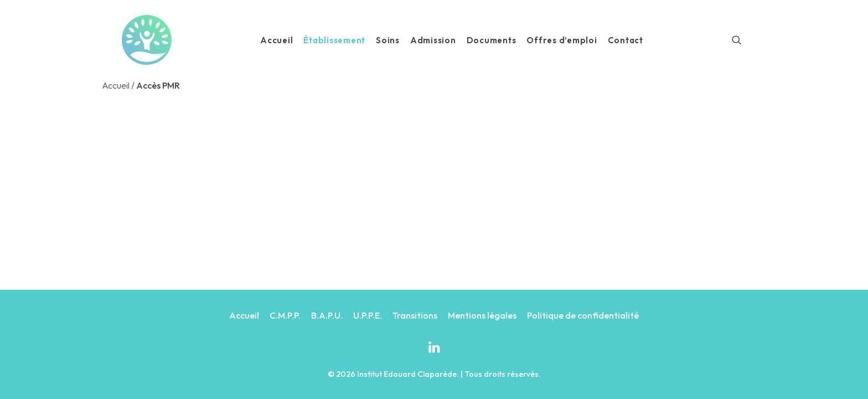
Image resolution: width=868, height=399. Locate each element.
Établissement (334, 40)
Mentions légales (482, 315)
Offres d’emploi (562, 40)
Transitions (415, 315)
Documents (492, 40)
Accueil (277, 40)
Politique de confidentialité (583, 315)
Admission (433, 40)
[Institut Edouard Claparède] (147, 40)
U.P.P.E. (368, 315)
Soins (388, 40)
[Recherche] (737, 40)
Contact (626, 40)
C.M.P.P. (285, 315)
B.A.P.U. (327, 315)
